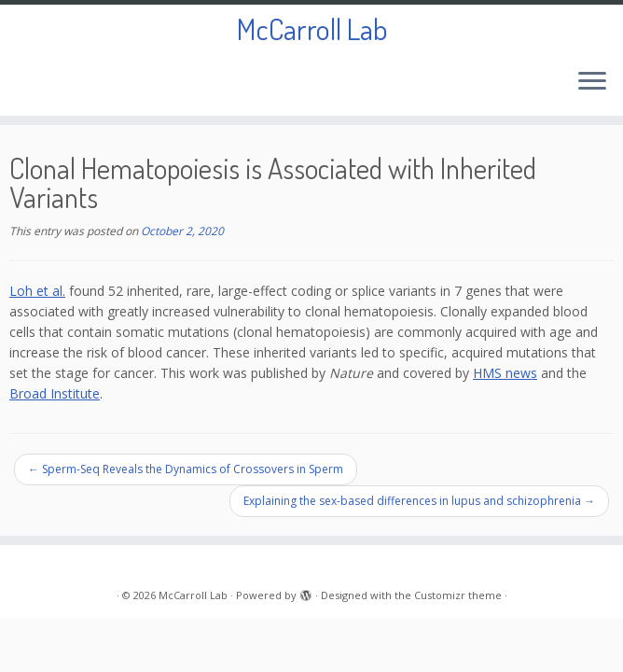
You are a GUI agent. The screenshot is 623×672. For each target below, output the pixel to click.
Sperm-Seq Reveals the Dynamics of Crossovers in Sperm (186, 469)
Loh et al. (37, 291)
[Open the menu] (592, 82)
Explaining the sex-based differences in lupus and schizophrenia (419, 501)
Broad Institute (55, 393)
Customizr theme (458, 595)
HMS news (505, 373)
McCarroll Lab (312, 29)
